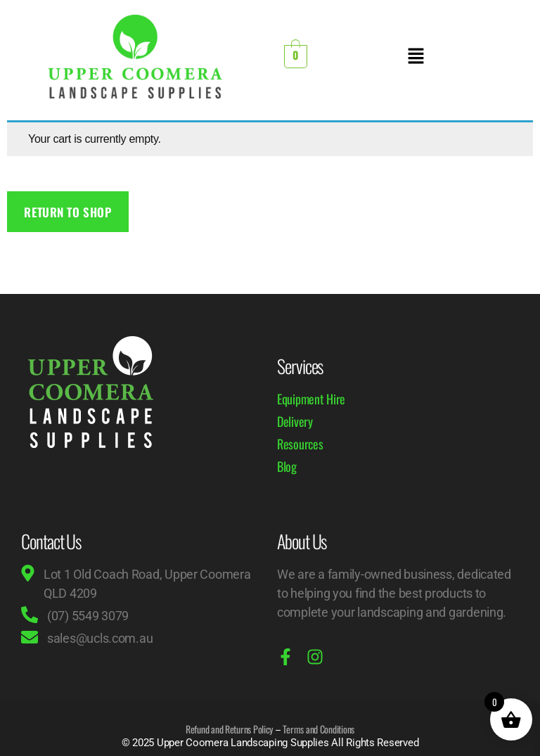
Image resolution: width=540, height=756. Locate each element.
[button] (416, 57)
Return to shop (67, 212)
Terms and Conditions (319, 729)
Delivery (295, 421)
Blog (287, 466)
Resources (300, 444)
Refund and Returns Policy (229, 729)
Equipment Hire (311, 399)
